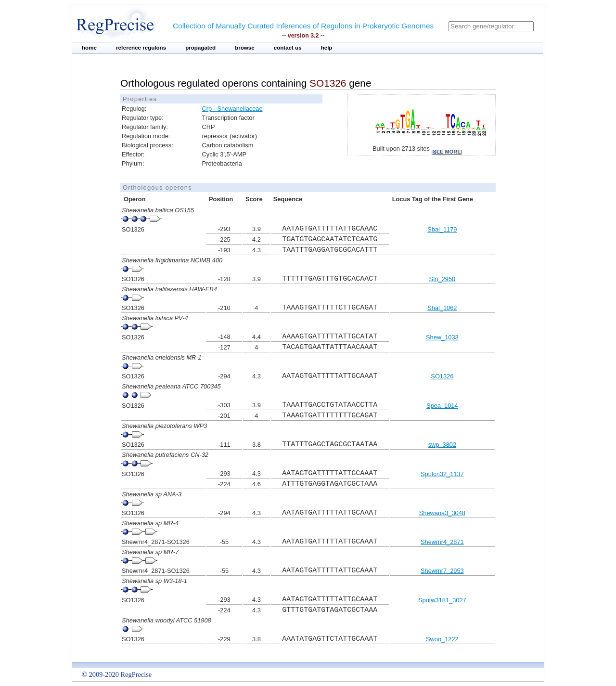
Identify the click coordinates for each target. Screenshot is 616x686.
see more (447, 152)
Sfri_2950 (442, 279)
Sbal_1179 (442, 229)
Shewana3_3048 (442, 513)
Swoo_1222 (442, 639)
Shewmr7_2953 (442, 571)
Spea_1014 (442, 406)
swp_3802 (442, 445)
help (327, 48)
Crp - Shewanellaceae (232, 109)
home (89, 48)
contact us (288, 48)
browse (245, 48)
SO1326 (442, 376)
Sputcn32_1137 (442, 474)
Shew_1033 (442, 337)
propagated (200, 48)
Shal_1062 (442, 308)
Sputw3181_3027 (442, 600)
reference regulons (141, 48)
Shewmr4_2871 (442, 542)
